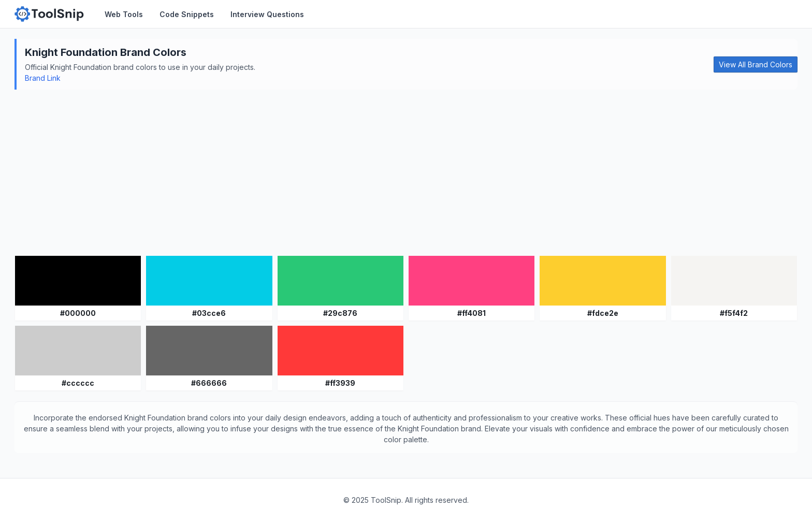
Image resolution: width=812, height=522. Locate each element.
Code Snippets (187, 14)
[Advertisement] (406, 172)
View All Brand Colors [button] (756, 64)
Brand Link (43, 78)
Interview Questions (267, 14)
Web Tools (124, 14)
